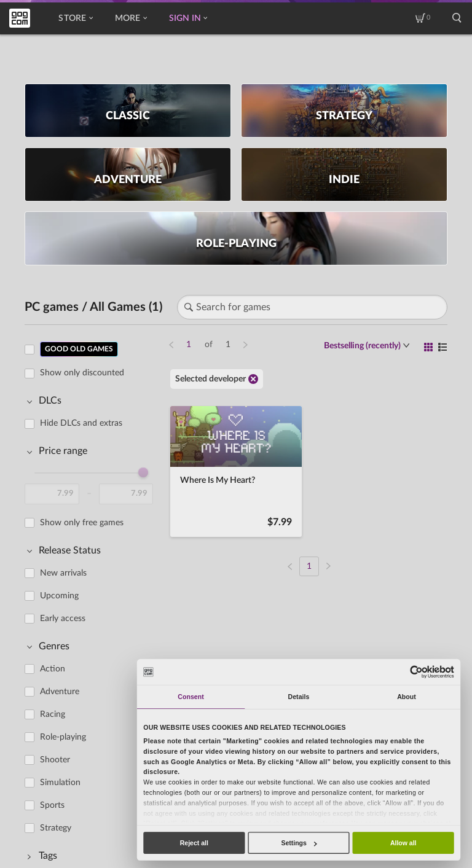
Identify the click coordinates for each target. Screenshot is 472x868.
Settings (299, 843)
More (131, 18)
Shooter (55, 760)
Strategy (56, 828)
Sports (52, 805)
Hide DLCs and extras (81, 423)
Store (75, 18)
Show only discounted (82, 373)
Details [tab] (299, 697)
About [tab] (407, 697)
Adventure (60, 692)
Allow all (403, 843)
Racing (53, 714)
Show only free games (82, 523)
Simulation (60, 783)
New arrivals (63, 573)
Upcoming (59, 596)
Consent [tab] (191, 697)
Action (53, 669)
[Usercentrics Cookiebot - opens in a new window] (416, 672)
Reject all (194, 843)
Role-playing (63, 737)
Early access (63, 619)
